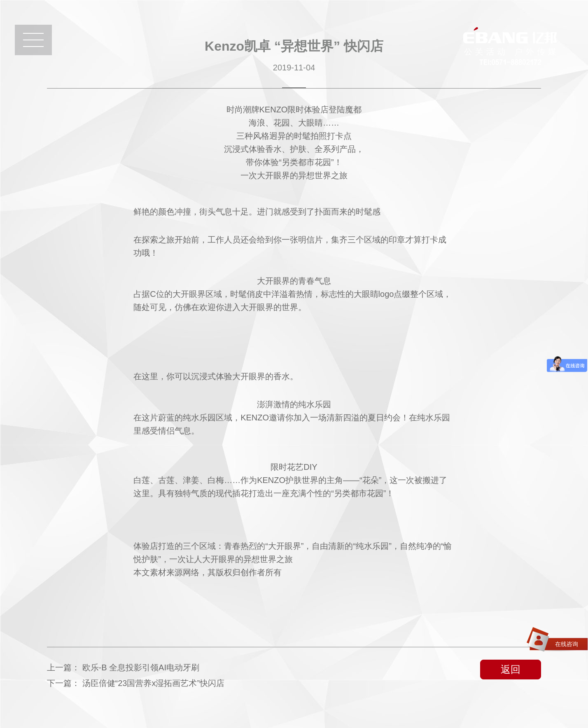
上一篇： (123, 667)
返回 (511, 669)
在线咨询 (567, 644)
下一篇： (136, 683)
